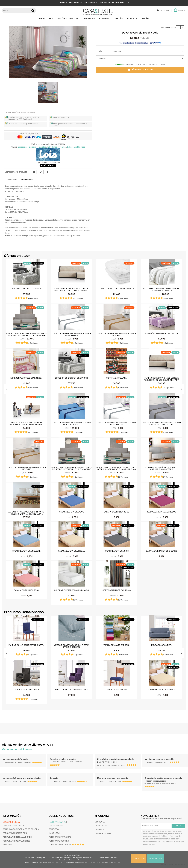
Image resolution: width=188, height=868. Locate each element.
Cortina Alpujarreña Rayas (117, 590)
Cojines (105, 18)
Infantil (133, 18)
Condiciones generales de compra (21, 829)
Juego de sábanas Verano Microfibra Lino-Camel (116, 334)
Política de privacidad (60, 837)
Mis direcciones (103, 834)
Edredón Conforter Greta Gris (71, 378)
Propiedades (27, 180)
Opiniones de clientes (60, 845)
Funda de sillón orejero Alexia (71, 690)
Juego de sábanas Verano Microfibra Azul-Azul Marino (71, 424)
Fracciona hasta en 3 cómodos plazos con (140, 43)
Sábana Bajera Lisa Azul (72, 512)
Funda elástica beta (162, 645)
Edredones (172, 27)
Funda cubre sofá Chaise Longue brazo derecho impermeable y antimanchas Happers (117, 468)
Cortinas (89, 18)
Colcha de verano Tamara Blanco (72, 590)
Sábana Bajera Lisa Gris (117, 551)
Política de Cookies (77, 860)
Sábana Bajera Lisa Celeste (26, 551)
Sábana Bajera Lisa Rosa (26, 590)
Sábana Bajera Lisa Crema (72, 551)
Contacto (54, 829)
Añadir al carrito (140, 70)
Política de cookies (59, 841)
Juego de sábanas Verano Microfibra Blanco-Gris (71, 334)
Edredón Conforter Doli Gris (26, 289)
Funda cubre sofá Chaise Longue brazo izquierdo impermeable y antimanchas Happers (27, 334)
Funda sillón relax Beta (26, 690)
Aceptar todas (139, 859)
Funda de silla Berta (117, 690)
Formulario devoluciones (16, 841)
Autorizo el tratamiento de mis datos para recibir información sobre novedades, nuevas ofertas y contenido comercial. (162, 837)
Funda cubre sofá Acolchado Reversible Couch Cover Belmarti (26, 424)
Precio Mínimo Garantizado (21, 112)
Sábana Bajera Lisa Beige (117, 512)
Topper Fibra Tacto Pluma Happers (117, 289)
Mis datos (100, 830)
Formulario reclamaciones (17, 837)
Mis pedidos (101, 826)
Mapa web (7, 845)
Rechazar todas (156, 859)
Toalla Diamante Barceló (117, 645)
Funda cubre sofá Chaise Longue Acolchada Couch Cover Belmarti (71, 290)
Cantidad (102, 58)
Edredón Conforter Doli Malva (161, 333)
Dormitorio (46, 18)
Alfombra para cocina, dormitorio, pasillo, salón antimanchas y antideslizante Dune (26, 513)
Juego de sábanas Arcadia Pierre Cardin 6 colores (71, 646)
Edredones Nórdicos (76, 147)
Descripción (11, 180)
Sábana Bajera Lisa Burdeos (161, 512)
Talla (100, 51)
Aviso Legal (55, 833)
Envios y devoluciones (14, 825)
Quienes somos (56, 825)
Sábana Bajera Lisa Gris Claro (162, 551)
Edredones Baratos (37, 147)
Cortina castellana (117, 378)
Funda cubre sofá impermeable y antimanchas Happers (161, 468)
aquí (154, 844)
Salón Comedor (68, 18)
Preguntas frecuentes (15, 833)
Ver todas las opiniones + (17, 749)
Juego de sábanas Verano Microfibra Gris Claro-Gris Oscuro (161, 424)
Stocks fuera (11, 822)
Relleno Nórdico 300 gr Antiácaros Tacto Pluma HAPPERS (162, 290)
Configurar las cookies (111, 862)
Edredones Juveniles (56, 147)
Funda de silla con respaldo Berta (26, 645)
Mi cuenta (100, 822)
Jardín (119, 18)
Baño (146, 18)
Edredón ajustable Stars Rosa (26, 378)
